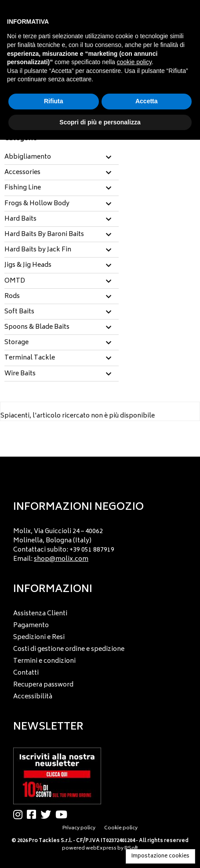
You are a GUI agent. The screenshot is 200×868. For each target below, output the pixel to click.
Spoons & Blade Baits (37, 327)
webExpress (101, 848)
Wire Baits (20, 374)
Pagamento (31, 626)
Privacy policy (79, 828)
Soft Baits (19, 312)
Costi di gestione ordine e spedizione (69, 649)
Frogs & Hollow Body (37, 204)
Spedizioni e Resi (39, 637)
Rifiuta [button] (54, 101)
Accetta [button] (147, 101)
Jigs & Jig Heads (28, 265)
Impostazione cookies (160, 856)
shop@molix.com (61, 559)
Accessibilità (33, 697)
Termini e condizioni (44, 661)
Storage (16, 343)
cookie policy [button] (134, 62)
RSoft (131, 848)
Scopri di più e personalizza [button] (100, 122)
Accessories (22, 173)
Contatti (26, 673)
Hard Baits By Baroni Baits (44, 235)
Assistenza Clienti (40, 614)
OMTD (15, 281)
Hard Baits (20, 219)
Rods (12, 297)
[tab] (62, 158)
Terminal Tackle (30, 358)
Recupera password (43, 685)
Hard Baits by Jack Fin (38, 250)
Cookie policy (121, 828)
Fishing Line (23, 188)
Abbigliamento (28, 157)
